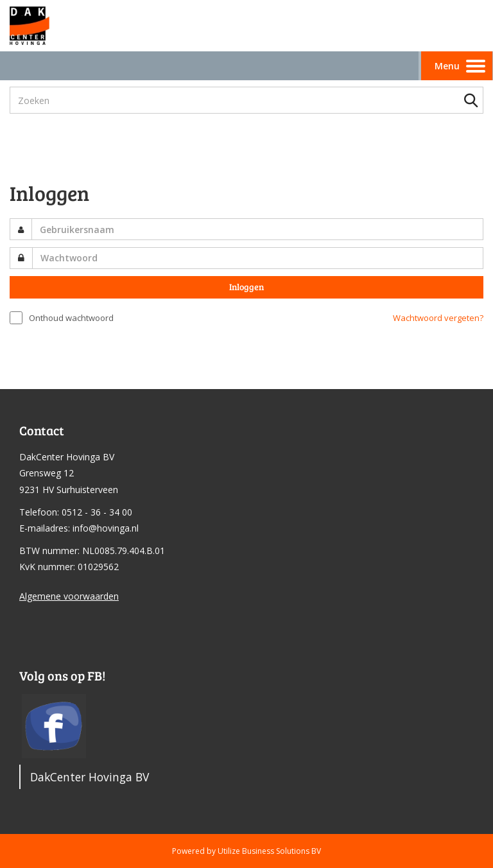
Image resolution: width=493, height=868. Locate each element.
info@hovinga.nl (106, 528)
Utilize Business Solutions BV (269, 851)
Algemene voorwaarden (69, 596)
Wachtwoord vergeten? (438, 318)
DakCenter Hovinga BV (90, 777)
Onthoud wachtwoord (71, 318)
